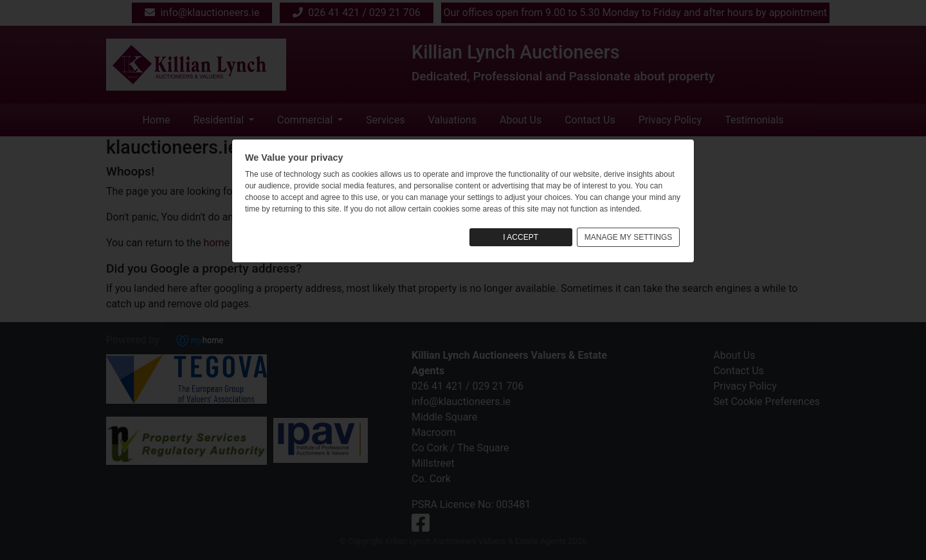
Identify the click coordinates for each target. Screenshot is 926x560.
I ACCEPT (521, 237)
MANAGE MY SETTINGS (628, 237)
